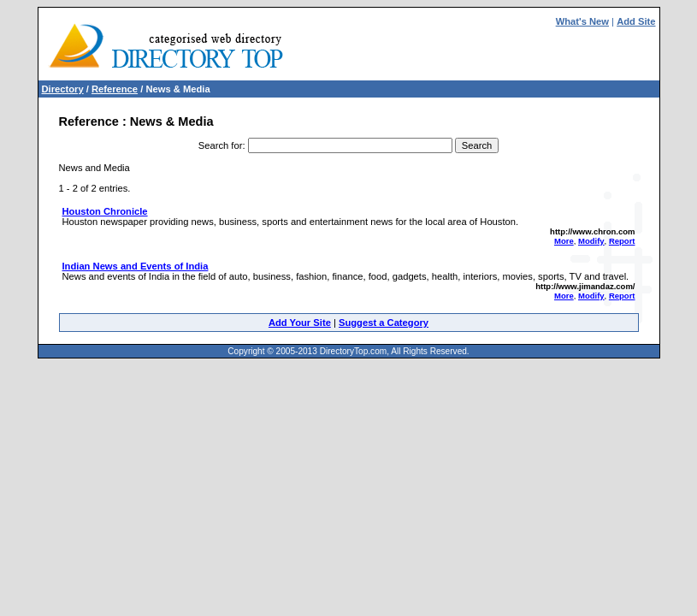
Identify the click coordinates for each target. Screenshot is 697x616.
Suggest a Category (384, 323)
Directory (63, 89)
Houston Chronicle (105, 211)
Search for (221, 145)
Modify (591, 241)
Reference (115, 89)
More (564, 241)
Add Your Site (300, 323)
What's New (582, 21)
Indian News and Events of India (136, 266)
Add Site (636, 21)
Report (622, 241)
